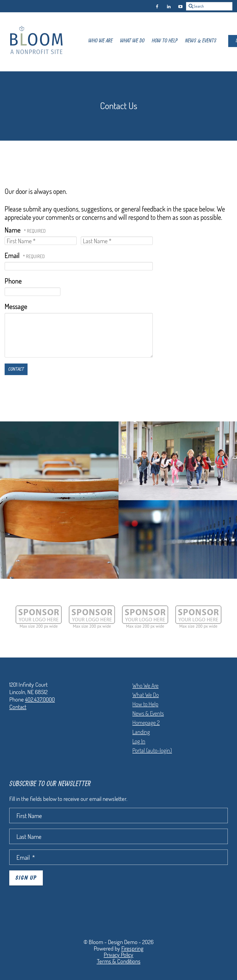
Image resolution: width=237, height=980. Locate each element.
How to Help (145, 704)
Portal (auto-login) (152, 750)
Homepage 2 (146, 722)
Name (13, 230)
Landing (141, 732)
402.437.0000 (40, 699)
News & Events (192, 42)
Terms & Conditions (119, 961)
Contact (18, 707)
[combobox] (209, 6)
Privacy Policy (118, 955)
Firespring (132, 948)
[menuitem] (92, 42)
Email (13, 255)
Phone (13, 281)
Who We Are (92, 42)
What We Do (124, 42)
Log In (139, 741)
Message (16, 306)
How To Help (156, 42)
